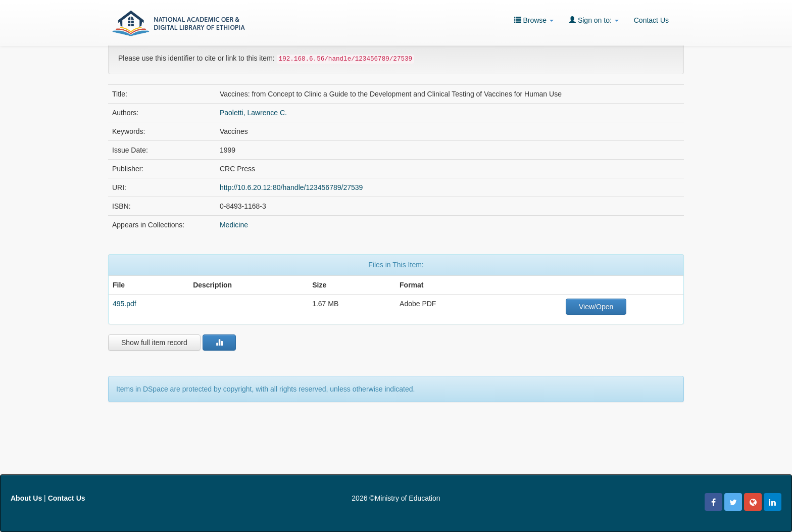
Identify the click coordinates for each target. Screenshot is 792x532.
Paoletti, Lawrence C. (253, 113)
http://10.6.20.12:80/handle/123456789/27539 (291, 187)
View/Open (596, 307)
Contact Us (651, 20)
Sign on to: (594, 20)
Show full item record (154, 343)
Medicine (234, 225)
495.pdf (125, 304)
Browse (534, 20)
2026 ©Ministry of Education (396, 498)
